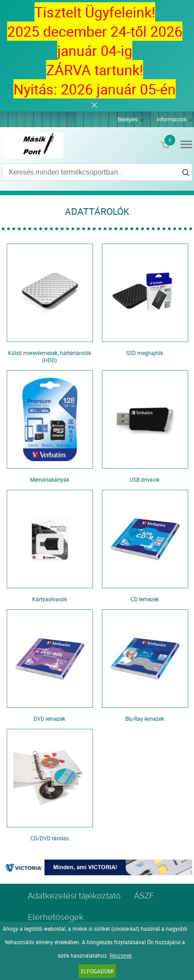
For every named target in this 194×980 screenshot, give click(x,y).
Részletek (121, 955)
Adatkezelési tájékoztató (74, 896)
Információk (172, 120)
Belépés (128, 120)
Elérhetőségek (56, 917)
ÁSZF (144, 896)
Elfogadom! (97, 971)
